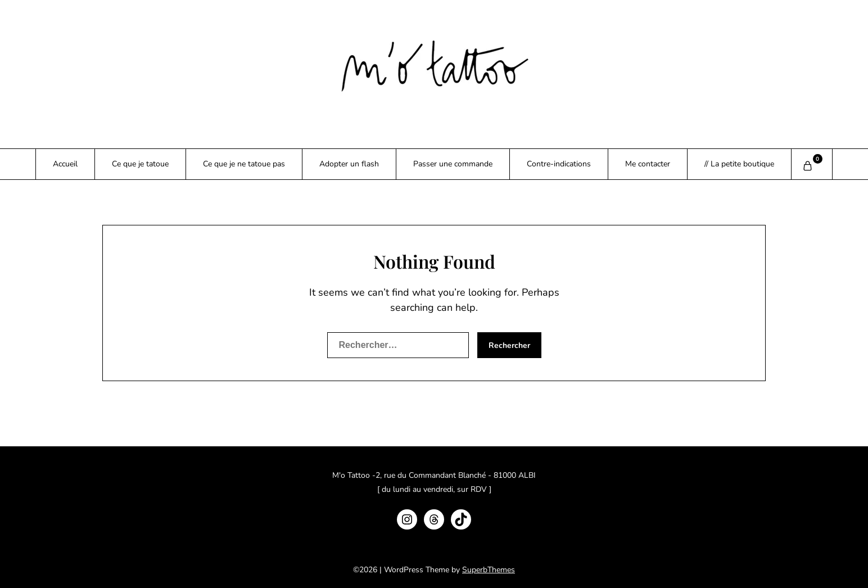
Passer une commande (453, 164)
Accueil (65, 164)
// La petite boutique (739, 164)
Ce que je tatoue (140, 164)
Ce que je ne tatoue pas (244, 164)
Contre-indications (559, 164)
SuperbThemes (489, 570)
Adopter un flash (349, 164)
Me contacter (648, 164)
